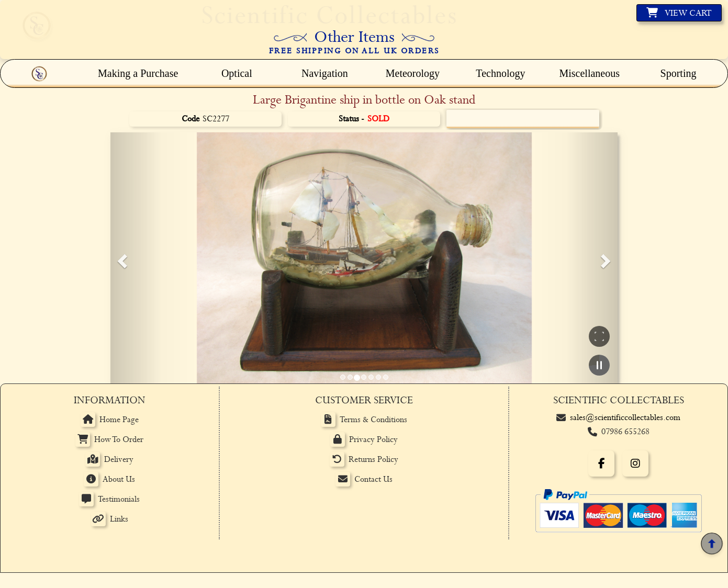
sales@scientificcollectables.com (625, 418)
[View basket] (679, 13)
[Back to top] (712, 544)
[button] (121, 258)
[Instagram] (635, 463)
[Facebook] (601, 463)
